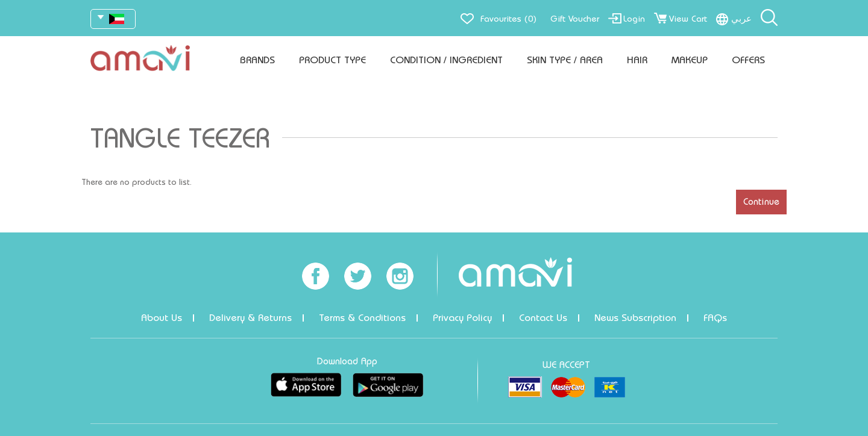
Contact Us (543, 318)
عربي (741, 19)
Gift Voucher (575, 19)
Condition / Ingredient (446, 60)
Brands (257, 60)
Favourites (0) (508, 19)
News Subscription (635, 318)
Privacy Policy (462, 318)
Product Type (332, 60)
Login (634, 19)
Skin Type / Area (565, 60)
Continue (761, 202)
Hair (637, 60)
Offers (748, 60)
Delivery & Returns (250, 318)
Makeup (690, 60)
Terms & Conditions (362, 318)
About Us (162, 318)
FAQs (715, 318)
